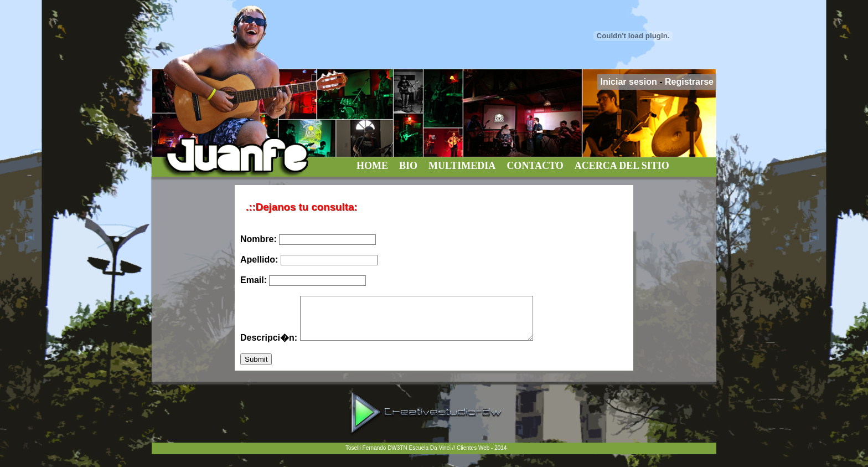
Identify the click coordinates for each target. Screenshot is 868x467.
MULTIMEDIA (462, 166)
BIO (408, 166)
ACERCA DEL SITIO (622, 166)
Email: (303, 280)
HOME (372, 166)
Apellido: (309, 260)
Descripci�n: (401, 346)
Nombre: (308, 239)
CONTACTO (535, 166)
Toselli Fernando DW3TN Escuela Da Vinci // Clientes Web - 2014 (426, 456)
